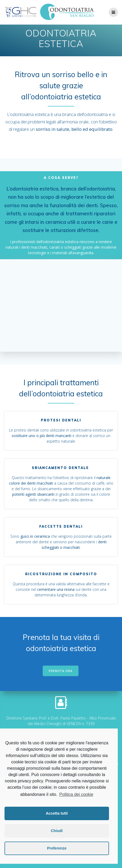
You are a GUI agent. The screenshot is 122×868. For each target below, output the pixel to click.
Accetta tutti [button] (57, 813)
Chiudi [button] (57, 831)
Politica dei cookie (76, 794)
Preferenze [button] (57, 848)
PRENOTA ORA (61, 671)
